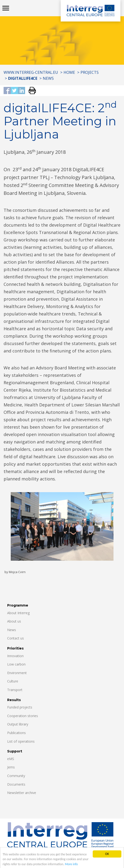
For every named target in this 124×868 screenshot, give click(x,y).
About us (14, 621)
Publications (16, 733)
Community (16, 776)
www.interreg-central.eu (31, 72)
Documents (16, 784)
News (48, 78)
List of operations (21, 741)
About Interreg (18, 613)
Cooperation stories (23, 716)
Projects (90, 72)
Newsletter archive (22, 793)
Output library (18, 724)
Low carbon (16, 664)
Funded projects (20, 707)
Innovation (15, 656)
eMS (11, 759)
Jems (11, 767)
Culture (13, 681)
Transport (15, 690)
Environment (17, 673)
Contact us (16, 638)
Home (69, 72)
